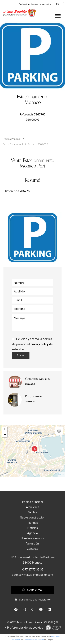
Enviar (21, 355)
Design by (53, 628)
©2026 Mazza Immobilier (24, 622)
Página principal (12, 139)
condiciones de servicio (34, 640)
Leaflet (61, 474)
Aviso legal (51, 622)
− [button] (5, 435)
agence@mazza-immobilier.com (32, 575)
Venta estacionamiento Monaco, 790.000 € (26, 144)
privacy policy (40, 344)
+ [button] (5, 430)
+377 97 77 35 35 (33, 570)
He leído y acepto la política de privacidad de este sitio (32, 344)
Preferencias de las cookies (25, 628)
